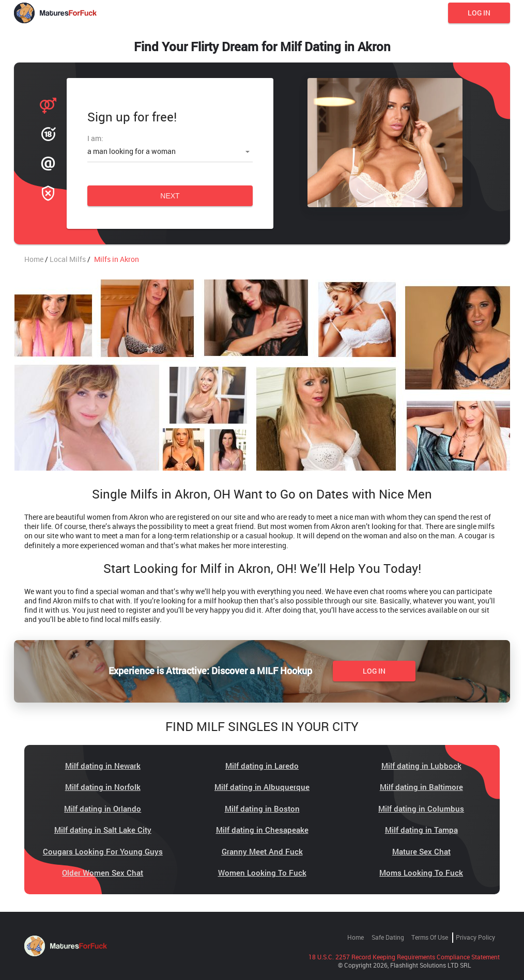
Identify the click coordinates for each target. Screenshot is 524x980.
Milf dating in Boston (262, 808)
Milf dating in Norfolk (103, 787)
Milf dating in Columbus (421, 808)
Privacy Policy (475, 937)
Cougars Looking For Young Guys (103, 851)
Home (356, 937)
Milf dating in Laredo (262, 766)
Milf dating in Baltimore (421, 787)
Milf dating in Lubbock (421, 766)
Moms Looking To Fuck (421, 873)
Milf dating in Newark (103, 766)
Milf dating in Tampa (421, 830)
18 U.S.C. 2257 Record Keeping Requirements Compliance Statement (404, 957)
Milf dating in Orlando (103, 808)
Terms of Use (430, 937)
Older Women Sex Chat (103, 873)
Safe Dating (388, 937)
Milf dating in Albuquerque (262, 787)
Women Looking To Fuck (262, 873)
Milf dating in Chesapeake (262, 830)
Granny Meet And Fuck (262, 851)
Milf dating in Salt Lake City (103, 830)
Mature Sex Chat (421, 851)
